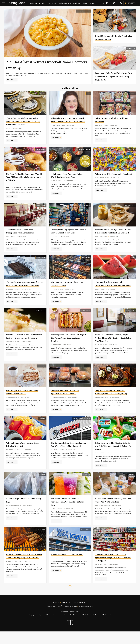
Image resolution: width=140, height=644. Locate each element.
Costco (87, 375)
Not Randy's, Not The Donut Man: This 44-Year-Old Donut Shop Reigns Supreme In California (23, 177)
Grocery (87, 205)
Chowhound (57, 627)
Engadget (32, 627)
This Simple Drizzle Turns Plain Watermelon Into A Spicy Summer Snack (113, 288)
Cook (85, 3)
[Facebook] (100, 3)
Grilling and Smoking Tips (126, 375)
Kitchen (77, 3)
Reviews (132, 94)
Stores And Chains (83, 11)
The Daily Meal (95, 627)
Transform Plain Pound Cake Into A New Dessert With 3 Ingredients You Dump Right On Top (114, 76)
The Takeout (107, 627)
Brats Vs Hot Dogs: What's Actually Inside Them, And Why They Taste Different (24, 570)
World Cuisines (85, 149)
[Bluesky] (114, 3)
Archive (66, 615)
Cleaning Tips (41, 317)
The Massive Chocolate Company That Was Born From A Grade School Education (23, 288)
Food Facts (42, 375)
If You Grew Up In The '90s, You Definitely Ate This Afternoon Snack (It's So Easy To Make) (111, 459)
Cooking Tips (86, 317)
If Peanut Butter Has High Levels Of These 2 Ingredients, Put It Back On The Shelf (114, 233)
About (56, 615)
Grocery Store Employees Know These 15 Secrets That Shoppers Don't (67, 233)
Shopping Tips (130, 205)
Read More (11, 80)
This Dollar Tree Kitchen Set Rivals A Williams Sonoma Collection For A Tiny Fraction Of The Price (24, 121)
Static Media (57, 619)
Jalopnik (41, 627)
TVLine (48, 627)
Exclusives (51, 3)
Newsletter (131, 3)
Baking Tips (131, 48)
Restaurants (65, 3)
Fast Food (131, 11)
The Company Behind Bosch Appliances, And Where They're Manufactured (67, 459)
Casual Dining (41, 149)
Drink (93, 3)
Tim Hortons (86, 261)
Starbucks (86, 487)
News (42, 3)
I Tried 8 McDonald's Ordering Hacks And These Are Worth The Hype (112, 514)
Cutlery (43, 94)
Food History (130, 149)
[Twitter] (103, 3)
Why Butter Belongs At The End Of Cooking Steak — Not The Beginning (113, 403)
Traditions (131, 431)
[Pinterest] (110, 3)
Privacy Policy (80, 615)
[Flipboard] (107, 3)
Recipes (33, 3)
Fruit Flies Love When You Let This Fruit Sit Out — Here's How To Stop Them (24, 344)
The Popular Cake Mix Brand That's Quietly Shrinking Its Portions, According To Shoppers (113, 570)
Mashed (85, 627)
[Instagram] (117, 3)
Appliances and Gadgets (82, 431)
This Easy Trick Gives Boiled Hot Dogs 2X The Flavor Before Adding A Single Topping (69, 344)
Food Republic (75, 627)
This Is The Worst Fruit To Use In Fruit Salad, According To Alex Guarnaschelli (68, 121)
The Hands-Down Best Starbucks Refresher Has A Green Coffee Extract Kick (68, 514)
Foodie (66, 627)
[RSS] (121, 3)
